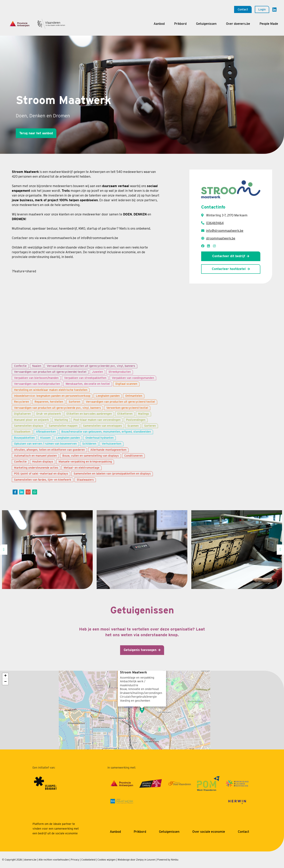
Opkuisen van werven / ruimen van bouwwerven (45, 444)
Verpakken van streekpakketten (85, 378)
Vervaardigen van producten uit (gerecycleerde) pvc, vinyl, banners (91, 366)
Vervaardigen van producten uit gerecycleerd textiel (120, 402)
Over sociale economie (209, 832)
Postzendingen (136, 420)
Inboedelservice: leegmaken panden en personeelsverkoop (52, 396)
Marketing (61, 420)
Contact (243, 9)
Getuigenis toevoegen (140, 650)
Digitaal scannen (126, 384)
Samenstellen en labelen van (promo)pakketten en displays (112, 473)
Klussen (45, 438)
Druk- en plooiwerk (49, 414)
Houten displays (43, 461)
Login (262, 9)
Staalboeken (22, 432)
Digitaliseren (22, 414)
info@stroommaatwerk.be (225, 231)
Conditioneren (133, 456)
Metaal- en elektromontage (82, 468)
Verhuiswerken (112, 444)
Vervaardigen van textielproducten (37, 384)
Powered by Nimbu (168, 860)
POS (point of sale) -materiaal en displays (41, 473)
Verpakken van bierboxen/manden (36, 378)
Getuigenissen (206, 24)
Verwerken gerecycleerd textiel (127, 408)
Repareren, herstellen (49, 402)
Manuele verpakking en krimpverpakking (85, 461)
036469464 (215, 223)
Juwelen (97, 372)
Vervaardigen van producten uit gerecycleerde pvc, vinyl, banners (57, 408)
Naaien (37, 366)
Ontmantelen (134, 396)
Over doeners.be (238, 24)
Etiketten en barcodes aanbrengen (89, 414)
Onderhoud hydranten (99, 438)
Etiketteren (125, 414)
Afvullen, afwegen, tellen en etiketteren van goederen (49, 450)
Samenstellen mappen (63, 426)
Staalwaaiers (85, 480)
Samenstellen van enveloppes (102, 426)
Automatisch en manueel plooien (35, 456)
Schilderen (89, 444)
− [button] (5, 682)
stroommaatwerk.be (221, 238)
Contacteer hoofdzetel (229, 269)
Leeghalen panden (108, 396)
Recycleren (21, 402)
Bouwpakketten (24, 438)
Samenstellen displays (29, 426)
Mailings (143, 414)
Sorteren (74, 402)
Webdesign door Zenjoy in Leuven (136, 860)
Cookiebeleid (88, 860)
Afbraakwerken (46, 432)
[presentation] (4, 550)
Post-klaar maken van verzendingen (97, 420)
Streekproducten (120, 372)
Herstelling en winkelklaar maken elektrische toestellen (51, 390)
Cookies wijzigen (106, 860)
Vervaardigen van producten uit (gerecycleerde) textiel (50, 372)
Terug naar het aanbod (36, 133)
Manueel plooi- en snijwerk (31, 420)
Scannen (133, 426)
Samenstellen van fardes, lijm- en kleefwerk (43, 480)
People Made (269, 24)
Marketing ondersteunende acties (36, 468)
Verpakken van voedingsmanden (133, 378)
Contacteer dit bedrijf (229, 256)
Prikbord (180, 24)
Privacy (75, 860)
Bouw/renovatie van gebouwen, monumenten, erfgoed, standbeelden (106, 432)
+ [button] (5, 676)
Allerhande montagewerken (108, 450)
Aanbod (159, 24)
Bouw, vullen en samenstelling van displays (91, 456)
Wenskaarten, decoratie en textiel (88, 384)
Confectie (20, 366)
